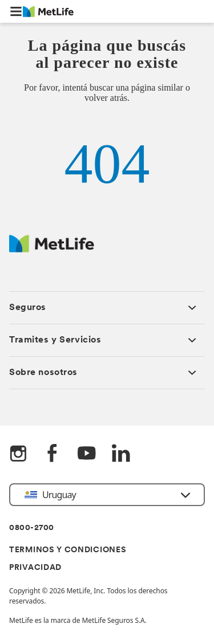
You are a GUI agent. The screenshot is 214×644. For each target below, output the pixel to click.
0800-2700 (32, 528)
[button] (16, 11)
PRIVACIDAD (35, 568)
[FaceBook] (53, 454)
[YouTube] (87, 454)
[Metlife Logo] (52, 249)
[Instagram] (18, 454)
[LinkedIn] (121, 454)
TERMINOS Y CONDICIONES (68, 550)
